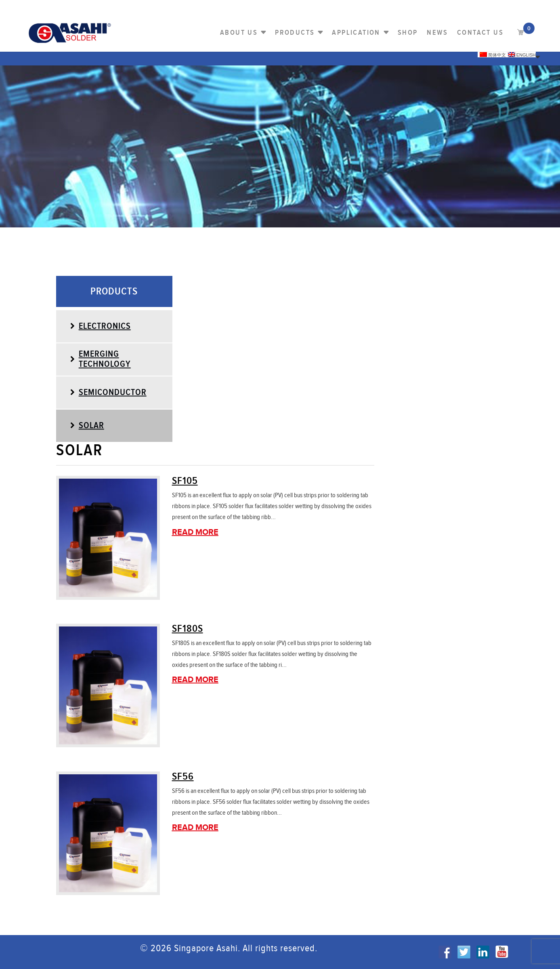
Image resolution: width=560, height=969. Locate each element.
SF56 (183, 777)
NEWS (437, 33)
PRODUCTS (295, 33)
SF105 (185, 481)
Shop (408, 33)
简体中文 (493, 55)
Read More (195, 532)
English (522, 55)
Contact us (480, 33)
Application (356, 33)
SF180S (188, 629)
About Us (239, 33)
